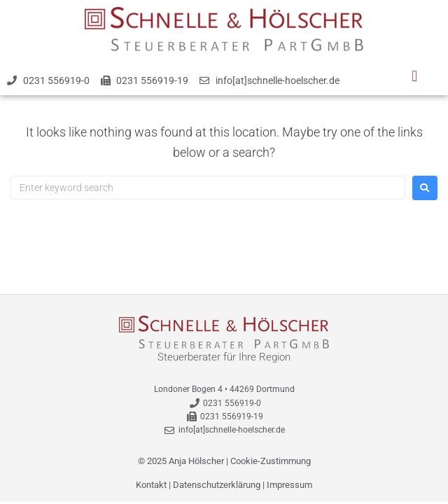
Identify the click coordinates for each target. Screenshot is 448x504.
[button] (414, 77)
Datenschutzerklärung (217, 485)
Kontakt (151, 485)
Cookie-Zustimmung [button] (271, 461)
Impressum (289, 485)
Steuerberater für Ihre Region (224, 357)
